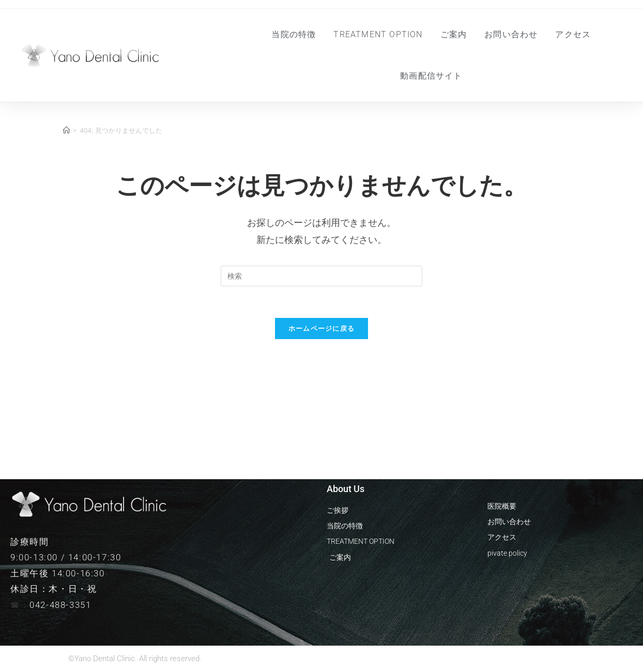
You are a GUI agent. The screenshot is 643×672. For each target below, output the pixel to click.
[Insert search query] (321, 276)
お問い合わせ (511, 34)
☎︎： (20, 605)
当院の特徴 (294, 34)
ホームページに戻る (322, 328)
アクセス (573, 34)
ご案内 (454, 34)
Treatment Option (378, 34)
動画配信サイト (431, 76)
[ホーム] (66, 130)
